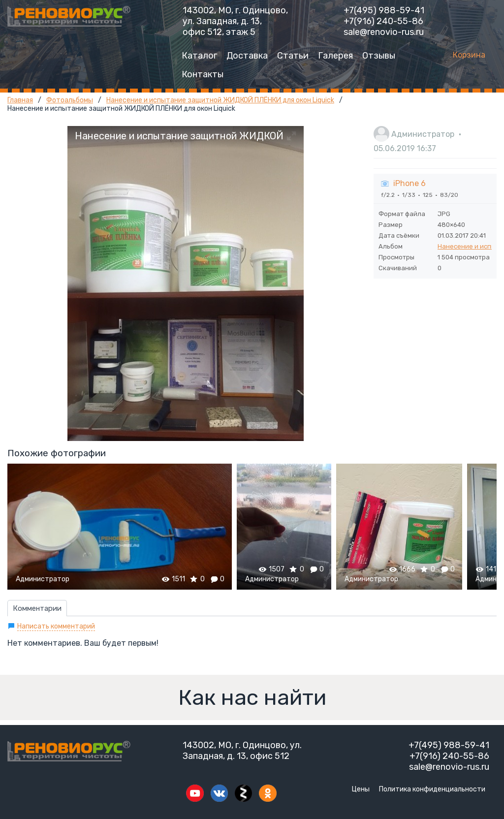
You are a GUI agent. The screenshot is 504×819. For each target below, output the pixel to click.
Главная (20, 100)
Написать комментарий (56, 626)
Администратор (423, 134)
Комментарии (37, 608)
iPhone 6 (409, 183)
